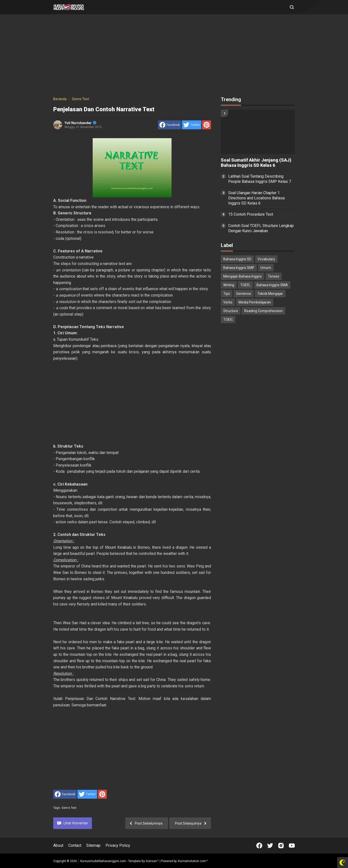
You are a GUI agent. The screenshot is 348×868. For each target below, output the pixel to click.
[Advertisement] (174, 56)
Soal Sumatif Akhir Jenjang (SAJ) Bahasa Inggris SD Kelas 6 (256, 163)
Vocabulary (266, 259)
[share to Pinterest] (207, 125)
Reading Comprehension (263, 311)
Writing (229, 285)
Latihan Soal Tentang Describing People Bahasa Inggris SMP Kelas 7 (260, 179)
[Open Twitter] (270, 846)
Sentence (244, 294)
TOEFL (245, 285)
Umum (266, 268)
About (58, 845)
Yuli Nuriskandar (80, 123)
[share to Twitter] (192, 125)
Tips (227, 294)
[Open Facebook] (259, 846)
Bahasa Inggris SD (237, 259)
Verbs (228, 302)
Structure (231, 311)
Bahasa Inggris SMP (239, 268)
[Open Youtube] (292, 846)
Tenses (274, 276)
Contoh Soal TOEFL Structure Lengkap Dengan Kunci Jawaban (261, 228)
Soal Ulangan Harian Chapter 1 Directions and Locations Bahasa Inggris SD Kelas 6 (256, 198)
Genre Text (69, 808)
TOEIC (228, 320)
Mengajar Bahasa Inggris (243, 276)
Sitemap (93, 845)
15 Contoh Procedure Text (251, 214)
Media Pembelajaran (255, 302)
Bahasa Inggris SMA (272, 285)
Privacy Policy (118, 845)
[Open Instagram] (281, 846)
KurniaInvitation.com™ (193, 861)
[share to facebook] (170, 125)
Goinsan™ (152, 861)
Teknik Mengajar (270, 294)
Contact (75, 845)
